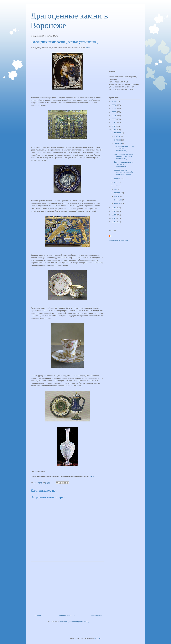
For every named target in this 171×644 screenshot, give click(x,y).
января (117, 203)
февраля (118, 200)
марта (117, 196)
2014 (114, 215)
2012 (114, 222)
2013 (114, 218)
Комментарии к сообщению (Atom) (75, 622)
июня (117, 186)
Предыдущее (97, 615)
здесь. (88, 48)
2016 (114, 208)
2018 (114, 126)
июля (117, 182)
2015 (114, 211)
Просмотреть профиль (119, 240)
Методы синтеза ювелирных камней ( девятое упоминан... (123, 172)
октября (118, 140)
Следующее (38, 615)
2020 (114, 119)
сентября (118, 143)
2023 (114, 109)
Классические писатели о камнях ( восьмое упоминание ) (123, 156)
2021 (114, 116)
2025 (114, 102)
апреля (117, 193)
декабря (118, 133)
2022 (114, 112)
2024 (114, 105)
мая (116, 189)
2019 (114, 123)
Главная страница (67, 615)
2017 (114, 130)
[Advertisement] (67, 587)
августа (117, 179)
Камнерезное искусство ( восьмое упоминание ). (123, 164)
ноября (117, 136)
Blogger (97, 638)
